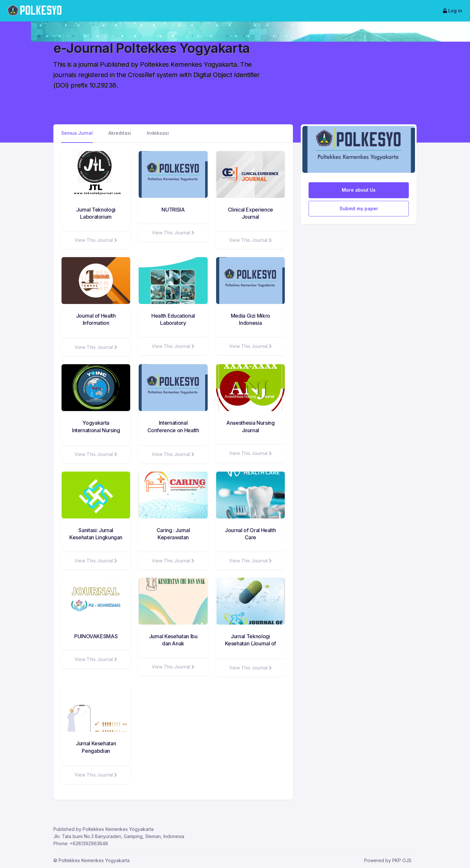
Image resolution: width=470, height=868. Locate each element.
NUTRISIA (173, 210)
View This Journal (96, 240)
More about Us (359, 190)
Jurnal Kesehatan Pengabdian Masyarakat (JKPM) (96, 751)
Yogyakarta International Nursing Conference (96, 430)
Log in (453, 11)
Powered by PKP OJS (388, 860)
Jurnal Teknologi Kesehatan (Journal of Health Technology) (251, 644)
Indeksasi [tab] (158, 133)
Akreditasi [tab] (120, 133)
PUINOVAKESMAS (96, 636)
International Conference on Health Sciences (173, 430)
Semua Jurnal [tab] (77, 133)
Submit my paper (359, 208)
